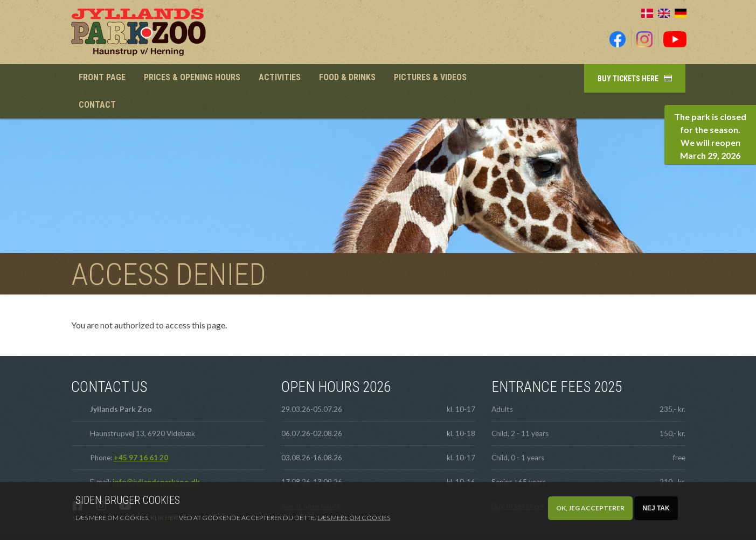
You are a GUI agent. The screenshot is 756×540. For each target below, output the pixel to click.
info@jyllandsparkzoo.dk (156, 456)
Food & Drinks (340, 79)
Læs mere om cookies (354, 518)
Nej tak (656, 508)
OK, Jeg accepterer (590, 508)
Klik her (164, 518)
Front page (101, 79)
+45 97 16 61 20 (141, 432)
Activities (275, 79)
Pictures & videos (421, 79)
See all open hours (310, 480)
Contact (492, 79)
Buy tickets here (628, 79)
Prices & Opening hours (190, 79)
